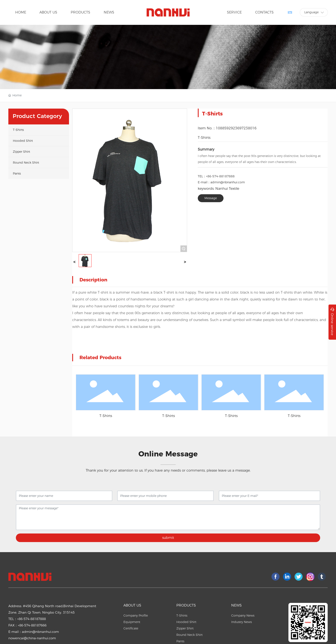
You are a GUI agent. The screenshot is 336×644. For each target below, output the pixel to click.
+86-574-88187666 (32, 625)
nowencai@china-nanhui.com (32, 638)
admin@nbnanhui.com (228, 182)
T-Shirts (204, 138)
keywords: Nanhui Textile (218, 189)
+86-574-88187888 (220, 176)
